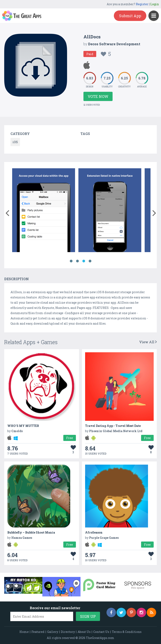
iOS (15, 142)
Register (142, 4)
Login (155, 4)
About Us (84, 632)
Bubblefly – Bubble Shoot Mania (31, 532)
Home (24, 632)
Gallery (53, 632)
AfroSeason (94, 532)
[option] (44, 211)
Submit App (130, 16)
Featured (38, 632)
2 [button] (77, 261)
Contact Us (101, 632)
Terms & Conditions (127, 632)
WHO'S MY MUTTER (23, 426)
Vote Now (98, 96)
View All (148, 342)
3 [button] (84, 261)
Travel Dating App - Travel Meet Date (113, 426)
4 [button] (90, 261)
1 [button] (71, 261)
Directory (68, 632)
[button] (7, 212)
